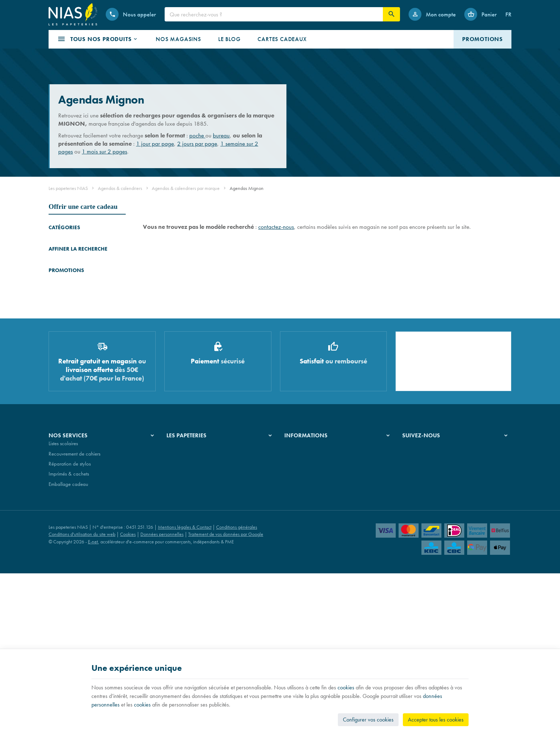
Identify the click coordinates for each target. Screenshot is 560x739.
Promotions (66, 411)
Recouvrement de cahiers (74, 634)
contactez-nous (276, 227)
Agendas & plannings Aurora (79, 331)
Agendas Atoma (65, 301)
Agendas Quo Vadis (70, 271)
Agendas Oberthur (68, 291)
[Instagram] (426, 629)
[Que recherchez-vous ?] (274, 14)
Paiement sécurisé (302, 644)
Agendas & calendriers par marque (186, 188)
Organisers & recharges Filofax (81, 341)
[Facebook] (409, 629)
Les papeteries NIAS (68, 188)
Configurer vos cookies (368, 720)
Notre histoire (180, 624)
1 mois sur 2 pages (104, 151)
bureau (221, 135)
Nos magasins (181, 634)
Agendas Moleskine (69, 251)
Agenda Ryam (64, 281)
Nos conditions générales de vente (320, 624)
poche (197, 135)
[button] (98, 39)
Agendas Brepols (66, 241)
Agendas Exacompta (70, 261)
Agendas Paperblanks (71, 321)
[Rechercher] (391, 14)
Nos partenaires (183, 644)
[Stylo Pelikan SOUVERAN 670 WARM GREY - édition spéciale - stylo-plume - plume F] (59, 433)
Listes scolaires (63, 624)
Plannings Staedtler (68, 368)
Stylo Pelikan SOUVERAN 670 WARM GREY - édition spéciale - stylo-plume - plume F (98, 429)
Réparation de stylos (70, 644)
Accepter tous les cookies (436, 720)
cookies (346, 687)
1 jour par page (155, 144)
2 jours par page (197, 144)
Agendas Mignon (70, 311)
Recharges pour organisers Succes (76, 354)
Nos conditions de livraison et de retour (325, 634)
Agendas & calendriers (120, 188)
